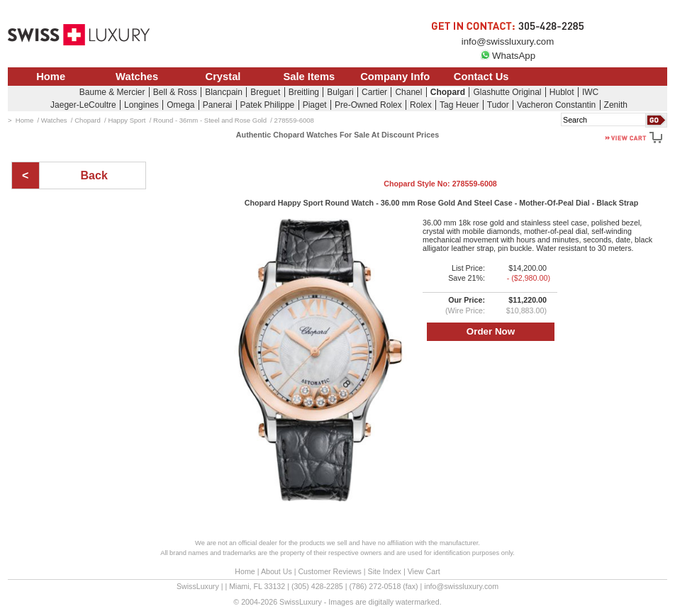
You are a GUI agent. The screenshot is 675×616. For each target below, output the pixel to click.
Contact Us (481, 77)
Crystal (223, 77)
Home (51, 77)
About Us (277, 571)
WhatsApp (508, 56)
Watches (137, 77)
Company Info (395, 77)
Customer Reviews (329, 571)
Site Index (385, 571)
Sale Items (309, 77)
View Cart (424, 571)
